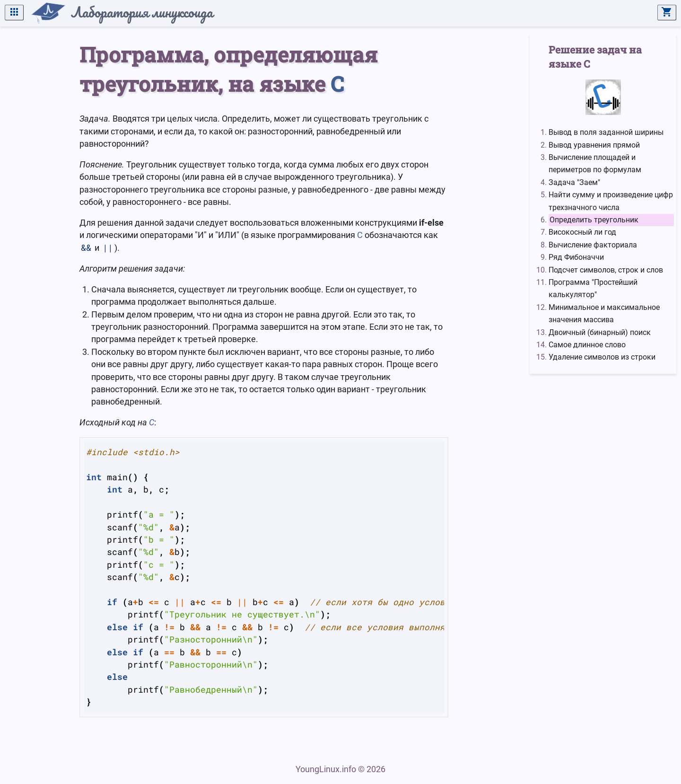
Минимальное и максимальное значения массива (604, 313)
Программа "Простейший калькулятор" (593, 288)
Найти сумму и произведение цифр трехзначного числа (611, 201)
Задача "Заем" (574, 182)
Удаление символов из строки (602, 357)
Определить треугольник (594, 220)
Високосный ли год (582, 232)
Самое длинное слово (587, 345)
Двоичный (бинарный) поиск (600, 332)
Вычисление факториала (593, 245)
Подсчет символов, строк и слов (606, 270)
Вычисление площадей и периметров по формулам (595, 163)
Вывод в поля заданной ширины (606, 132)
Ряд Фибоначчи (576, 257)
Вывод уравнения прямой (594, 145)
